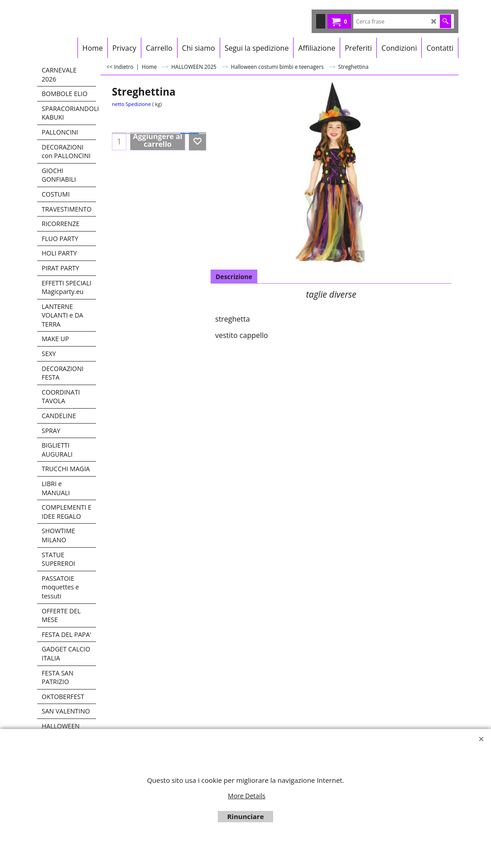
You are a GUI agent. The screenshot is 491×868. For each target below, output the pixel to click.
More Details (247, 796)
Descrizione (234, 277)
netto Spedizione (131, 104)
